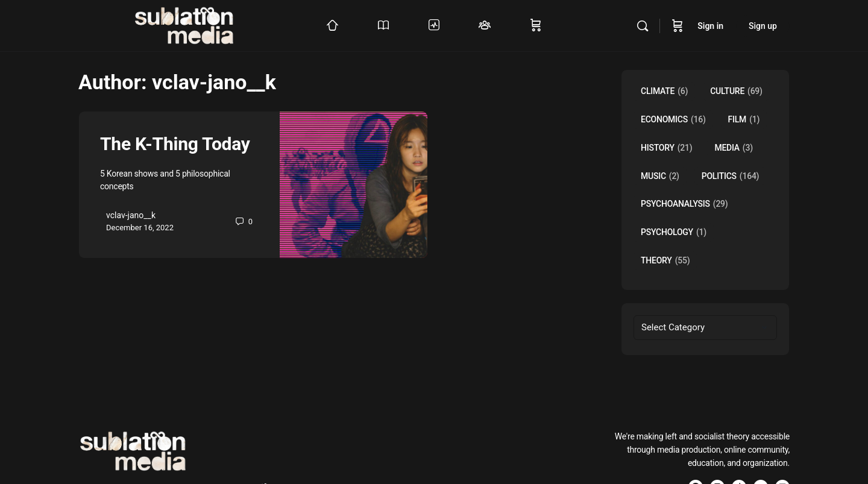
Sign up (763, 26)
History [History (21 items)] (666, 148)
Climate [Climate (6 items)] (664, 91)
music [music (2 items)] (660, 176)
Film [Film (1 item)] (744, 120)
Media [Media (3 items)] (733, 148)
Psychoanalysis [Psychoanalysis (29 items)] (684, 204)
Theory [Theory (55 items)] (665, 261)
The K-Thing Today (175, 144)
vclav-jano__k (131, 215)
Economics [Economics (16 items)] (673, 120)
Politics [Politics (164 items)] (731, 176)
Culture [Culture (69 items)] (736, 91)
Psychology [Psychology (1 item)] (674, 232)
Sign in (710, 26)
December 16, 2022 (140, 228)
